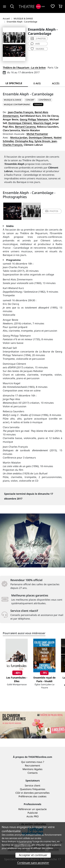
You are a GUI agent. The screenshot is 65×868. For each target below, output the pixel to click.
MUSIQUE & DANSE (13, 100)
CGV (18, 793)
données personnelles (37, 793)
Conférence (45, 100)
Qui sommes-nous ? (33, 762)
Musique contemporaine (17, 104)
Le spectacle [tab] (14, 83)
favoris (37, 49)
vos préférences (22, 845)
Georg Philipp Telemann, (34, 119)
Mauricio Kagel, (42, 123)
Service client (32, 785)
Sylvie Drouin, (43, 141)
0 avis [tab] (37, 83)
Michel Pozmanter (37, 134)
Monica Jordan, (19, 138)
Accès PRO (33, 816)
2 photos (38, 39)
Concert (30, 100)
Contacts (33, 773)
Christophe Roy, (24, 141)
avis (35, 44)
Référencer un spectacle (32, 809)
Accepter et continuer (33, 855)
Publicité (33, 813)
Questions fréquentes (33, 789)
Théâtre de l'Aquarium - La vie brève (24, 68)
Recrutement (32, 765)
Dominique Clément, (20, 123)
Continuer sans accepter (33, 863)
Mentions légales (32, 769)
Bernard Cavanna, (26, 127)
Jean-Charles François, (21, 112)
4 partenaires (25, 841)
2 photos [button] (52, 211)
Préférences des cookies (32, 796)
